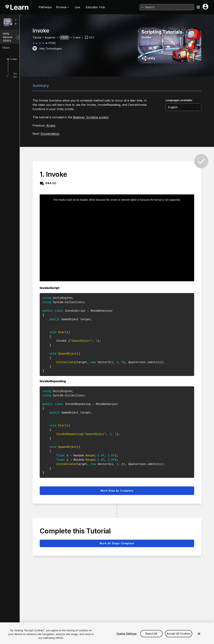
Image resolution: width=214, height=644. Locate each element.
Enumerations (82, 134)
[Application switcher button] (198, 7)
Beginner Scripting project (123, 117)
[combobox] (167, 7)
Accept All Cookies (179, 638)
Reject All (151, 638)
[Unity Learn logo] (17, 7)
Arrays (83, 125)
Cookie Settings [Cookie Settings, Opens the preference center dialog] (126, 638)
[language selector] (189, 107)
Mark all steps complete (136, 528)
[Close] (199, 638)
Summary (73, 86)
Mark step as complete (136, 476)
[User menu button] (205, 7)
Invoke (19, 24)
